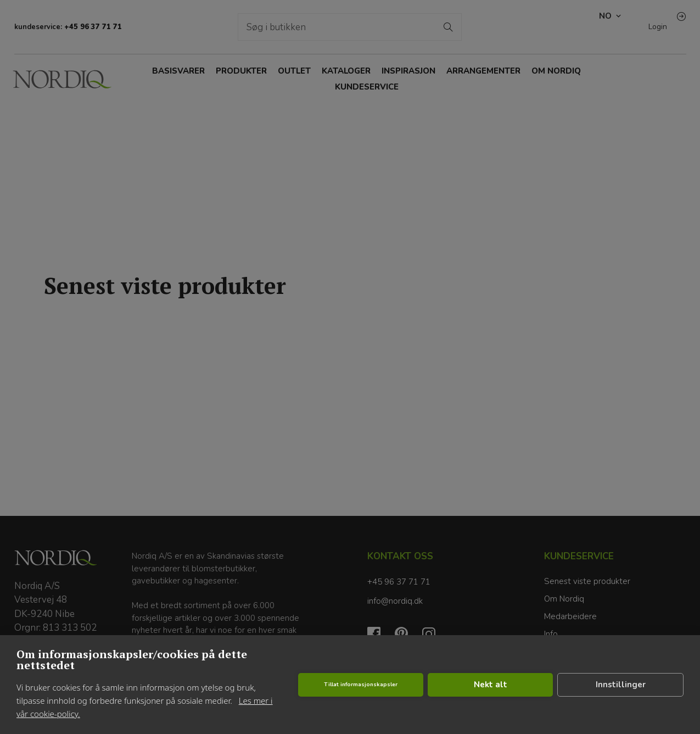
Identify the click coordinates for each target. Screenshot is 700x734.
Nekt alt (491, 685)
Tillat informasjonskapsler (361, 685)
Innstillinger (621, 685)
